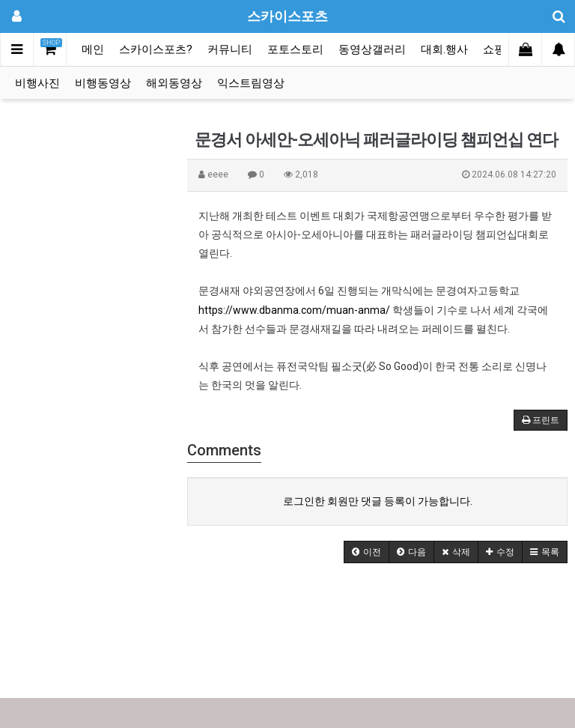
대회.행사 (444, 49)
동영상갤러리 (372, 49)
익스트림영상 (251, 83)
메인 (93, 49)
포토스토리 (295, 49)
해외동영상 (174, 83)
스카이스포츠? (156, 49)
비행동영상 (103, 83)
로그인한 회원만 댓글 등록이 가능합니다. (378, 501)
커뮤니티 (230, 49)
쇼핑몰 (500, 49)
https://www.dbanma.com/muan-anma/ (294, 310)
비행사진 (37, 83)
